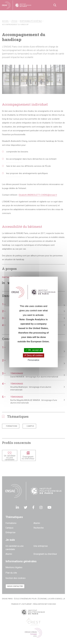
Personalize (33, 360)
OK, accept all (33, 350)
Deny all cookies (33, 355)
